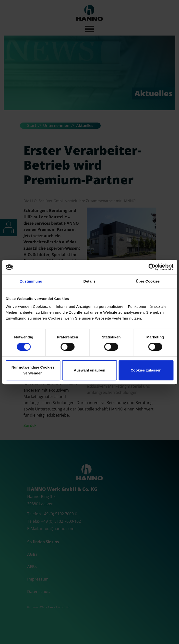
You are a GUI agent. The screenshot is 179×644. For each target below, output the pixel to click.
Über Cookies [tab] (148, 281)
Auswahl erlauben (89, 370)
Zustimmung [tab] (31, 281)
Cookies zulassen (146, 370)
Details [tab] (90, 281)
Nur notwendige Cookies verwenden (33, 370)
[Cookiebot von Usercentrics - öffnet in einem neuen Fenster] (152, 267)
